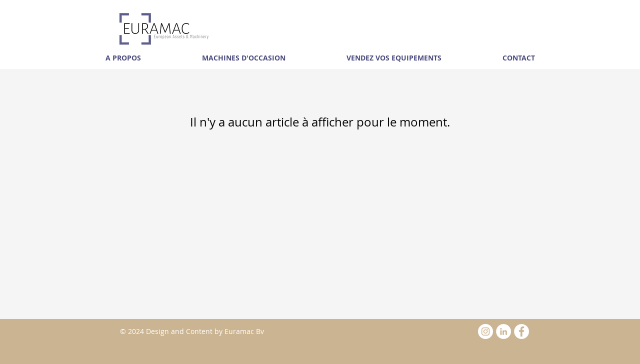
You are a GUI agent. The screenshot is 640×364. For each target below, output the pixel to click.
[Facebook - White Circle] (521, 331)
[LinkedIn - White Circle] (503, 331)
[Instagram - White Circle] (485, 331)
